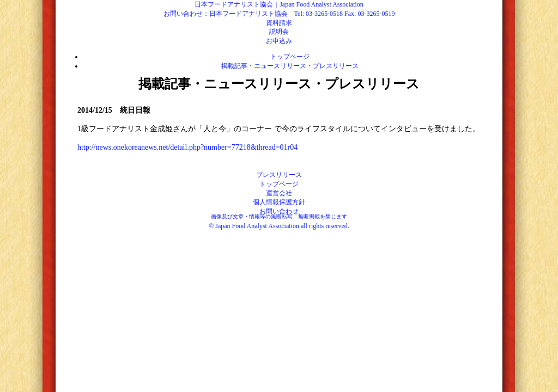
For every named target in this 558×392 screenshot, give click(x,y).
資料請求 (279, 23)
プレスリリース (279, 175)
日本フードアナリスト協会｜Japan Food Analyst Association (279, 4)
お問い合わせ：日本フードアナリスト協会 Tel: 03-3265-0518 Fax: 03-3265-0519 (279, 14)
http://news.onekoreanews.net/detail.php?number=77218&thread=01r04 (187, 147)
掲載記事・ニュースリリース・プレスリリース (290, 66)
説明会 (279, 32)
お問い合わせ (279, 211)
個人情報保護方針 (279, 202)
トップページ (290, 57)
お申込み (279, 41)
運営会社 (279, 193)
